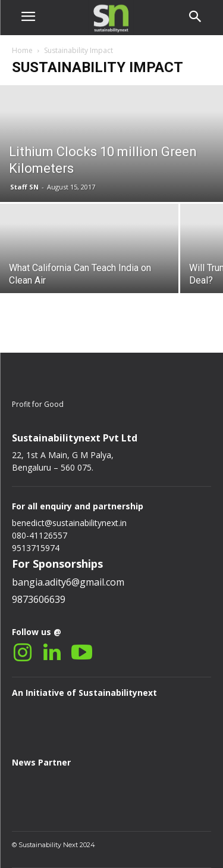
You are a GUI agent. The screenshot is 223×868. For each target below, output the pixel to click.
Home (22, 50)
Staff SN (24, 187)
